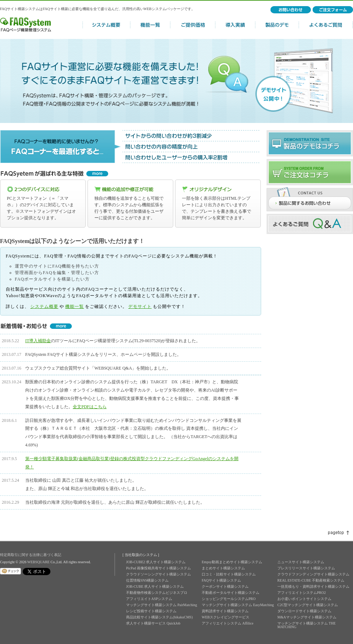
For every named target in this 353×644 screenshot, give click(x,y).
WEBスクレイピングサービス (225, 617)
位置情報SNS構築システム (147, 580)
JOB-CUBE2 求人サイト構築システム (156, 562)
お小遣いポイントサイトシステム (304, 599)
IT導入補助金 (38, 341)
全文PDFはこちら (90, 407)
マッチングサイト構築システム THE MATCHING (307, 625)
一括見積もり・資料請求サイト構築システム (313, 586)
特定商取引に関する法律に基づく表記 (31, 555)
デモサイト (140, 306)
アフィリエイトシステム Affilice (227, 623)
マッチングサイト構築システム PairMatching (162, 605)
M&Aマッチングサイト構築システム (307, 617)
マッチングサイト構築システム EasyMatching (238, 605)
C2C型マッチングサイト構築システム (308, 605)
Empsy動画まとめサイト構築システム (232, 562)
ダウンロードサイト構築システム (304, 611)
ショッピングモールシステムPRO (229, 599)
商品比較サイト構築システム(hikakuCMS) (159, 617)
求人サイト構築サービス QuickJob (153, 623)
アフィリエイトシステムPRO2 (301, 593)
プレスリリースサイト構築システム (306, 568)
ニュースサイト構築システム (301, 562)
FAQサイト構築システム (221, 580)
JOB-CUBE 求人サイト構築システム (155, 586)
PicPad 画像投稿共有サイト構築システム (158, 568)
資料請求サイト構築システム (225, 611)
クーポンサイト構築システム (225, 586)
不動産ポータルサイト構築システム (231, 593)
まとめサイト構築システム (223, 568)
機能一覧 (75, 306)
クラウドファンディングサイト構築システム (313, 574)
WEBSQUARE (38, 562)
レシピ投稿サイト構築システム (151, 611)
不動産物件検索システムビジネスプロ (157, 593)
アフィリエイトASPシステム (149, 599)
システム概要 (44, 306)
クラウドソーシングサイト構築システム (158, 574)
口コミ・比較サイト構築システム (229, 574)
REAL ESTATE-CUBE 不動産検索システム (311, 580)
